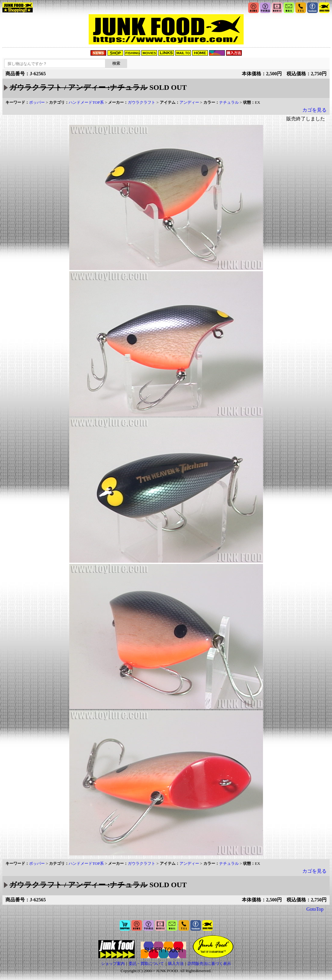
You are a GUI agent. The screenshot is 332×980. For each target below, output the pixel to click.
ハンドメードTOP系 (86, 102)
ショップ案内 (113, 964)
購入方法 (176, 964)
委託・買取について (146, 964)
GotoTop (315, 909)
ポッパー (37, 102)
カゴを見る (314, 110)
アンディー (189, 102)
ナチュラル (229, 102)
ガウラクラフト (141, 102)
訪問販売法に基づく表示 (209, 964)
